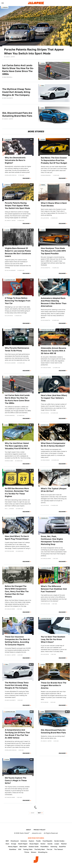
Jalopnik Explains (10, 280)
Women (34, 852)
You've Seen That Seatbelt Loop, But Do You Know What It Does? (53, 639)
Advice (7, 618)
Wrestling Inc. (43, 852)
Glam (7, 844)
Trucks (43, 185)
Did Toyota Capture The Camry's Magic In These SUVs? (16, 780)
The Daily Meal (40, 849)
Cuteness (24, 841)
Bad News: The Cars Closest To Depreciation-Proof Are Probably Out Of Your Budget (54, 160)
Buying (43, 139)
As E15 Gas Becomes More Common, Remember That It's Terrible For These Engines (17, 492)
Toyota (7, 760)
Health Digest (23, 844)
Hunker (43, 844)
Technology (44, 518)
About (28, 830)
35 (32, 664)
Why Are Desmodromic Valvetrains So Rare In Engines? (15, 160)
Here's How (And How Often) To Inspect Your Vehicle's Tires (54, 398)
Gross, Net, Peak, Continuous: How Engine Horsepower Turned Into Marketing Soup (52, 540)
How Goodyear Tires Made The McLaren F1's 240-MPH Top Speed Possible (53, 251)
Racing (43, 63)
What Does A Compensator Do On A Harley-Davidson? (53, 445)
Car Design (8, 139)
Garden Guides (59, 841)
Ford (6, 425)
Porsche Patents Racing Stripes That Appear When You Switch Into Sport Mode (34, 51)
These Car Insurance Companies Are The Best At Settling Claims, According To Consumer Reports (17, 641)
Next (39, 813)
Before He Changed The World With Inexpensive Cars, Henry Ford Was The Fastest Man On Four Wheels (17, 591)
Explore (31, 841)
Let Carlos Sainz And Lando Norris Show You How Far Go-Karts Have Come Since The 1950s (18, 70)
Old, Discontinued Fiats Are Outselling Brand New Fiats (17, 114)
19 (32, 230)
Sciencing (54, 847)
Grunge (14, 844)
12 (32, 425)
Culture (7, 230)
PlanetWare (45, 847)
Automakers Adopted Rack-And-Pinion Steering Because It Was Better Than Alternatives (54, 302)
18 (68, 712)
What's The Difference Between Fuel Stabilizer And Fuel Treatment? (54, 589)
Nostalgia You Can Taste (48, 330)
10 (68, 618)
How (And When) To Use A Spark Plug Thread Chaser (17, 538)
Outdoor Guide (34, 847)
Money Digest (13, 847)
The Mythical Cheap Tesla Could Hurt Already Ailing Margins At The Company (16, 92)
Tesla (43, 86)
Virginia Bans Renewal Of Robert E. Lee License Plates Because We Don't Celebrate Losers (18, 252)
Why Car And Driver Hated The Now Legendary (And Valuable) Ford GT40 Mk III (17, 446)
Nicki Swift (23, 847)
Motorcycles (45, 425)
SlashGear (13, 849)
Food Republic (47, 841)
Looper (57, 844)
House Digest (34, 844)
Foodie (38, 841)
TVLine (27, 852)
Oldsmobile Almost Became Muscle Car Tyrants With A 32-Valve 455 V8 (54, 351)
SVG (20, 849)
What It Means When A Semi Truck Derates (54, 204)
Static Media (24, 833)
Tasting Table (28, 849)
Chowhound (15, 841)
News (43, 108)
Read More (26, 178)
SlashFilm (62, 847)
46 (32, 470)
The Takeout (58, 849)
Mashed (64, 844)
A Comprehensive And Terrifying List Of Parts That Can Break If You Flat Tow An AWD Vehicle (17, 734)
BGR (7, 841)
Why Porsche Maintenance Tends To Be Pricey (17, 349)
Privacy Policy (40, 830)
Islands (50, 844)
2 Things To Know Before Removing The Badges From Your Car (18, 301)
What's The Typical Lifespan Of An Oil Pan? (54, 490)
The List (49, 849)
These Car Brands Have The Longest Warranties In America (54, 685)
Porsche (5, 7)
